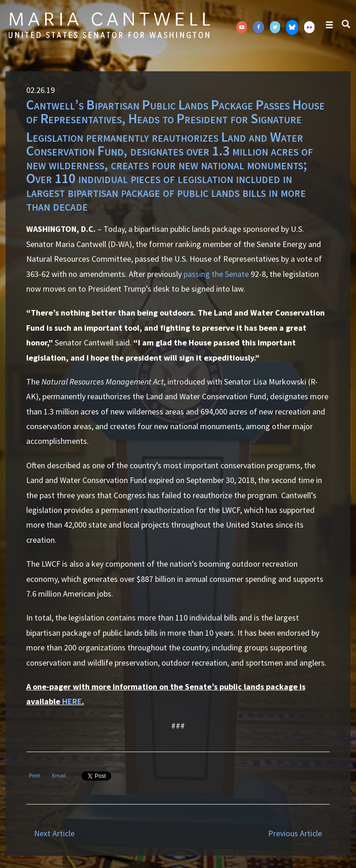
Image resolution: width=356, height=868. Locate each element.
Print (34, 775)
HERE (72, 701)
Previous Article (295, 833)
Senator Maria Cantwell (109, 25)
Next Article (54, 833)
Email (59, 775)
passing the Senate (216, 274)
